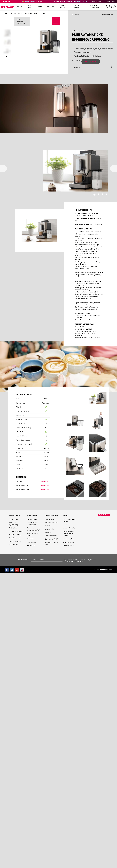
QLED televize (14, 519)
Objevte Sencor (111, 2)
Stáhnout (45, 482)
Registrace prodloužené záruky (34, 529)
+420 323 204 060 (81, 2)
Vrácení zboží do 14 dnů (51, 543)
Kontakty (48, 532)
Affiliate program (68, 542)
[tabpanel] (58, 173)
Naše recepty (31, 542)
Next (7, 57)
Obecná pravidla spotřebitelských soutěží (68, 533)
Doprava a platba (51, 536)
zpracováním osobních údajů (75, 561)
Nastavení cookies (69, 528)
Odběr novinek (23, 560)
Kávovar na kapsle (15, 541)
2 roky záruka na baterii (33, 534)
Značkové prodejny (51, 523)
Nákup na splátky (68, 539)
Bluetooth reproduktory (14, 524)
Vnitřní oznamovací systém (69, 520)
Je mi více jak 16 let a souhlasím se (76, 561)
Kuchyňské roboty (15, 535)
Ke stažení (77, 67)
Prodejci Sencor (50, 519)
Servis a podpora (97, 2)
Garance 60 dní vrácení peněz (32, 524)
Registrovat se (92, 560)
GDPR (65, 525)
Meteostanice (14, 528)
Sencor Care (31, 545)
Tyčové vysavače (15, 538)
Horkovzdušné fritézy (16, 531)
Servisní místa (50, 529)
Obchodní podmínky (52, 539)
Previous (3, 169)
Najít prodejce (7, 2)
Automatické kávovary (107, 14)
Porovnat (77, 15)
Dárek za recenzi (68, 545)
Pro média (30, 539)
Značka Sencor (32, 519)
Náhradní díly (14, 544)
